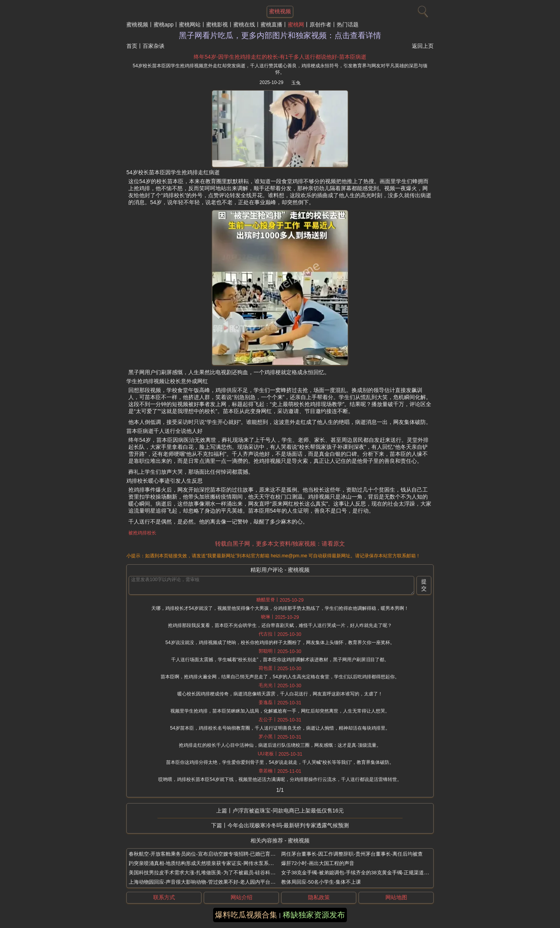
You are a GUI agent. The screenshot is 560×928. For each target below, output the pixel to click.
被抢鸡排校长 (142, 533)
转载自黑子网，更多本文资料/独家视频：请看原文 (280, 544)
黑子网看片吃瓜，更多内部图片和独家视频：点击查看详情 (280, 35)
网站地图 (396, 897)
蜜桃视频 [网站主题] (280, 11)
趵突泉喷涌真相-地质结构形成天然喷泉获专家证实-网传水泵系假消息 (206, 863)
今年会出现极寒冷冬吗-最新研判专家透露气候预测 (288, 825)
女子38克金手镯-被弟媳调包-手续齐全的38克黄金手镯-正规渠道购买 (358, 873)
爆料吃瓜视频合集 (246, 915)
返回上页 (423, 46)
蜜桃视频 (137, 25)
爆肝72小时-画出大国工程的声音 (318, 863)
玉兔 (296, 83)
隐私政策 (319, 897)
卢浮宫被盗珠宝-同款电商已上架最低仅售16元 (288, 811)
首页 (132, 46)
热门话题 (348, 25)
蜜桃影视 (217, 25)
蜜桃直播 (271, 25)
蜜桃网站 (190, 25)
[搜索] (422, 10)
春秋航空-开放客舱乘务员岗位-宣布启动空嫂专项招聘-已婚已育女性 (205, 854)
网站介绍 (241, 897)
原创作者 (320, 25)
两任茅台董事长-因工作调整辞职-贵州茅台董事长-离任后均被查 (352, 854)
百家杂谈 (154, 46)
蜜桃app (164, 25)
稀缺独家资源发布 (314, 915)
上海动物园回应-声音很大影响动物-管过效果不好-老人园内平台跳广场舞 (210, 882)
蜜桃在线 (244, 25)
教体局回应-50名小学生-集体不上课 (321, 882)
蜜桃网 (296, 25)
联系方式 (164, 897)
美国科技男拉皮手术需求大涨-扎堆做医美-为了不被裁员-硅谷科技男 (205, 873)
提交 (424, 585)
